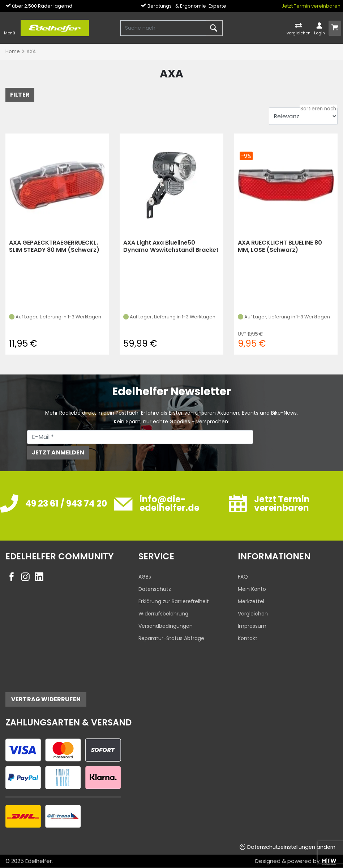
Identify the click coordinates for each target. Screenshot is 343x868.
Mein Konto (252, 589)
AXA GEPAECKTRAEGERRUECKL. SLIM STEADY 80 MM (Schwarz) (54, 246)
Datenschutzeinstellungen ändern (291, 847)
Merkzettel (251, 601)
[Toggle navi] (10, 28)
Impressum (252, 626)
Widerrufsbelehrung (163, 614)
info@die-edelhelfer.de (170, 503)
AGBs (145, 577)
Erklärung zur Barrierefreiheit (174, 601)
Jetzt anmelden (58, 452)
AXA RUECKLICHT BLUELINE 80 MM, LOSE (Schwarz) (280, 246)
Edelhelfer (38, 861)
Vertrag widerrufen (46, 699)
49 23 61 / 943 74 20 (66, 503)
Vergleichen (253, 614)
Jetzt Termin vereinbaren (311, 6)
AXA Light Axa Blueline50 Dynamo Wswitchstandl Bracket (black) (171, 246)
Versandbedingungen (166, 626)
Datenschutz (155, 589)
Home (13, 52)
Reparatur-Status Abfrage (171, 638)
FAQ (243, 577)
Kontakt (248, 638)
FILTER (20, 95)
